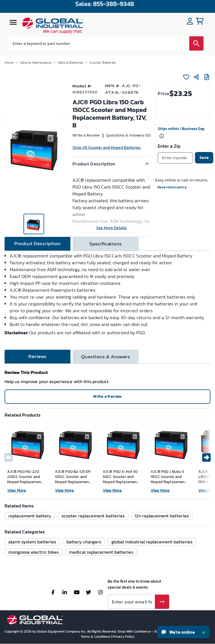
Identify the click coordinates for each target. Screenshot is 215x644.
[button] (112, 164)
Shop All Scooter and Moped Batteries (107, 148)
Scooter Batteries (103, 63)
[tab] (38, 244)
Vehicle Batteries (70, 63)
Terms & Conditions (96, 637)
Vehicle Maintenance (36, 63)
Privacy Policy (124, 637)
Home (9, 63)
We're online (183, 632)
